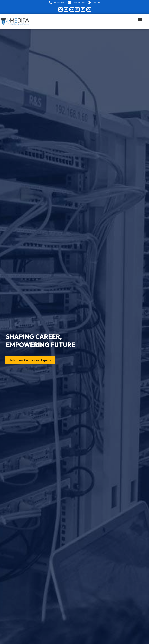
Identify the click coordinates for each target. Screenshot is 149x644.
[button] (140, 19)
